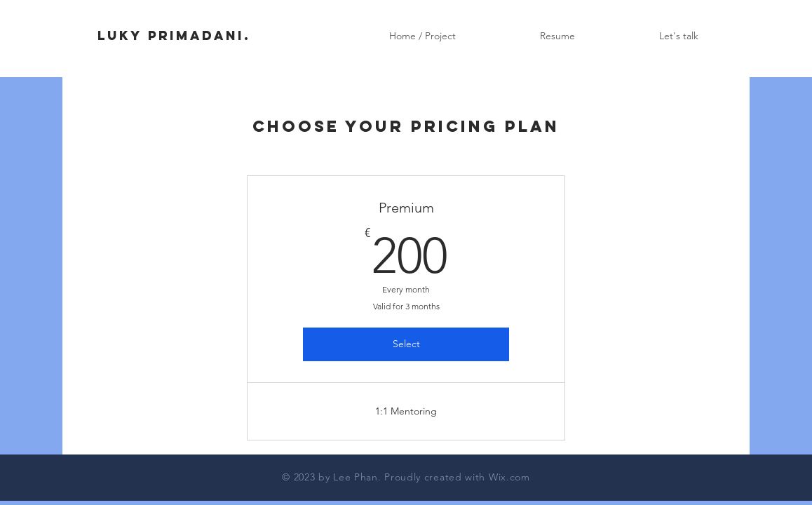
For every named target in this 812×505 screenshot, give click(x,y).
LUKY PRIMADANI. (174, 35)
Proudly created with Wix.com (457, 477)
